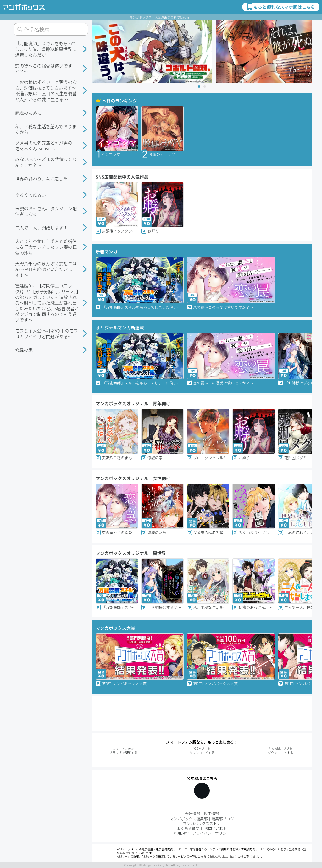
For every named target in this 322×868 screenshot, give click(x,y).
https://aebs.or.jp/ (222, 857)
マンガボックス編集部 (189, 818)
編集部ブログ (223, 818)
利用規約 (181, 833)
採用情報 (211, 813)
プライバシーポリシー (211, 833)
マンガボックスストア (202, 823)
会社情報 (192, 813)
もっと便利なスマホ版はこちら (280, 7)
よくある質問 (188, 828)
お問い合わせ (216, 828)
